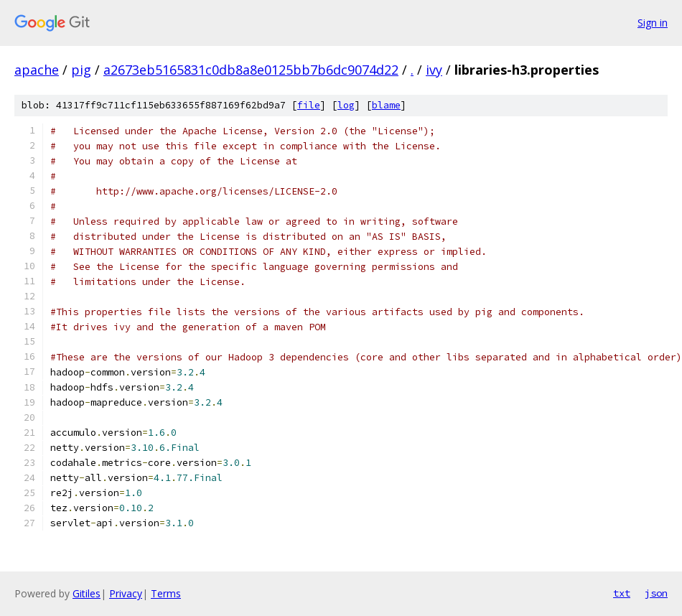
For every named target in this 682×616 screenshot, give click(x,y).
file (309, 105)
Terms (166, 593)
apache (37, 70)
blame (386, 105)
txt (622, 593)
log (346, 105)
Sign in (653, 23)
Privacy (126, 593)
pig (81, 70)
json (656, 593)
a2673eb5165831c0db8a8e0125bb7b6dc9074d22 (251, 70)
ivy (434, 70)
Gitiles (87, 593)
